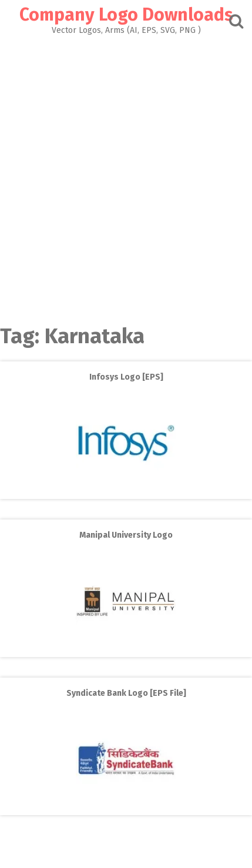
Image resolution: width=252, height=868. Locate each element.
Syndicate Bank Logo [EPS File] (126, 693)
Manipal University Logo (126, 535)
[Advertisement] (126, 177)
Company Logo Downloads (126, 15)
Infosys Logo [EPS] (126, 377)
